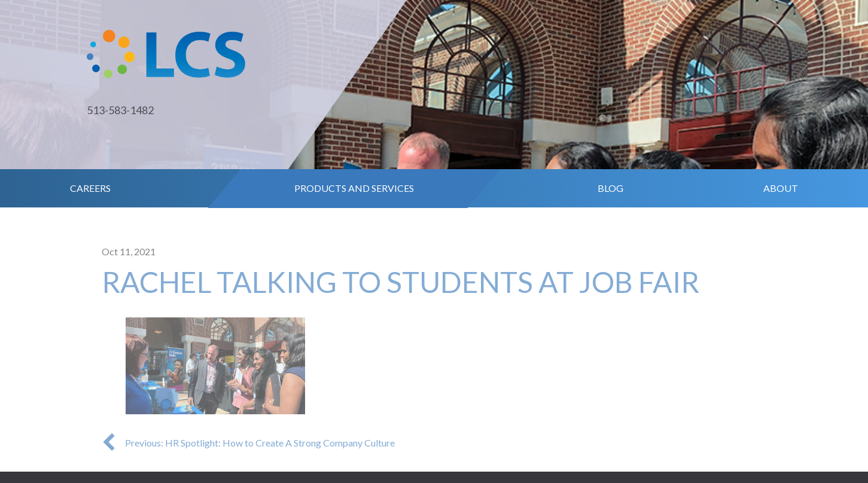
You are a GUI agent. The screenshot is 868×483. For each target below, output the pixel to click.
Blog (610, 188)
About (781, 188)
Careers (90, 188)
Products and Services (354, 188)
